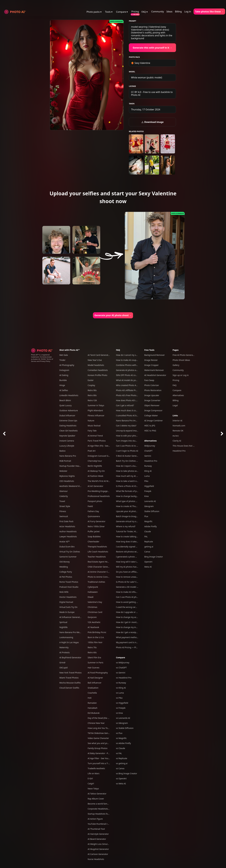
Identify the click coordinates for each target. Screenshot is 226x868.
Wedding (64, 567)
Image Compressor (153, 410)
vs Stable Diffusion (125, 728)
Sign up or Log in (181, 375)
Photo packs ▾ (94, 12)
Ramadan (92, 703)
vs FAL (119, 753)
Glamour (64, 491)
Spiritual (63, 622)
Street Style (65, 506)
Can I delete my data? (126, 426)
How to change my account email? (132, 617)
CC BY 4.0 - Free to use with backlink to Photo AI (152, 93)
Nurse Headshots (96, 859)
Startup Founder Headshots (72, 466)
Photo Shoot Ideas (181, 360)
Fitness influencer (96, 415)
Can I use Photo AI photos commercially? (135, 597)
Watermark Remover (154, 370)
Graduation (93, 688)
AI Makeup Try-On (96, 471)
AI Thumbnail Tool (96, 829)
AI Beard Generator (97, 839)
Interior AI (177, 421)
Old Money (64, 562)
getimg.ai (149, 547)
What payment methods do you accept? (135, 637)
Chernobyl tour (95, 461)
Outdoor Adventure (69, 410)
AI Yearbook (93, 627)
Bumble (63, 380)
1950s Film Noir (95, 642)
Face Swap (149, 380)
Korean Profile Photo (97, 375)
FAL (146, 536)
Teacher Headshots (97, 557)
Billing (178, 12)
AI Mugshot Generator (98, 849)
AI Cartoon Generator (98, 854)
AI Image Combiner (154, 421)
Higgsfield (149, 486)
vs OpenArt (121, 778)
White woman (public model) (147, 77)
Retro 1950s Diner (96, 526)
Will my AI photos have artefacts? (132, 567)
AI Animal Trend (95, 436)
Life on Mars (93, 773)
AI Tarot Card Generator (99, 355)
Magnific (148, 521)
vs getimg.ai (122, 763)
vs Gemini (121, 673)
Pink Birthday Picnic (97, 632)
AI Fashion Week (95, 476)
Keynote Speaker (67, 436)
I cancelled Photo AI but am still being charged (138, 415)
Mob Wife (64, 592)
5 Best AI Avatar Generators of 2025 (133, 456)
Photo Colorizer (152, 385)
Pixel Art (92, 451)
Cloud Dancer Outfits (69, 688)
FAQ (118, 350)
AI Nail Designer (95, 678)
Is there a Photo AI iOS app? (129, 486)
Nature (91, 421)
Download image (152, 122)
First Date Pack (66, 521)
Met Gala (64, 355)
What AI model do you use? (129, 380)
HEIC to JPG (150, 426)
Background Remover (155, 355)
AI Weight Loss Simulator (99, 844)
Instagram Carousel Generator (102, 456)
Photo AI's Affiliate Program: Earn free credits (137, 390)
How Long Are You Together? (101, 728)
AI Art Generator (95, 486)
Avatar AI (37, 359)
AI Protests (64, 652)
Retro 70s (92, 647)
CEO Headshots (67, 481)
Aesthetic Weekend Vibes (71, 486)
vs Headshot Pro (124, 678)
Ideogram (149, 506)
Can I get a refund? (125, 405)
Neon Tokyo (93, 789)
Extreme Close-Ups (68, 421)
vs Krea (119, 713)
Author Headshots (68, 531)
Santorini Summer (68, 557)
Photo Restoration (153, 390)
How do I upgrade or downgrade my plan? (136, 612)
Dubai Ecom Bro (67, 547)
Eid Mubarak (94, 713)
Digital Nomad (66, 602)
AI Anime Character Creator (101, 572)
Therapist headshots (97, 547)
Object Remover (152, 405)
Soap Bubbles (94, 536)
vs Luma (120, 693)
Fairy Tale (92, 431)
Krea (146, 496)
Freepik (148, 491)
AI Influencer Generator (71, 617)
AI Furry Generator (96, 521)
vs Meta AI (121, 784)
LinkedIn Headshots (69, 395)
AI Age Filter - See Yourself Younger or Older (108, 758)
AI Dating (64, 375)
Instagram (64, 370)
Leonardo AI (150, 501)
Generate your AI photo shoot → (113, 315)
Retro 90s (92, 390)
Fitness (63, 511)
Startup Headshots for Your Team (103, 814)
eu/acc (176, 436)
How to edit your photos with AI (131, 436)
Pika (146, 481)
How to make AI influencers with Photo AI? (136, 592)
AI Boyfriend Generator (70, 657)
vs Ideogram (122, 723)
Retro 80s (92, 395)
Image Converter (152, 400)
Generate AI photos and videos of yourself (136, 370)
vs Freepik (121, 708)
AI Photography (67, 365)
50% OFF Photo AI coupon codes (131, 375)
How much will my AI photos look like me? (136, 476)
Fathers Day (93, 511)
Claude (148, 531)
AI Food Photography (98, 673)
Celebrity (64, 496)
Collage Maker (151, 415)
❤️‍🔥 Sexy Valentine (141, 63)
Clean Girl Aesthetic (69, 431)
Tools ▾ (109, 12)
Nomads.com (179, 426)
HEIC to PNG (150, 431)
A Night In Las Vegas (69, 642)
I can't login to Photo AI (127, 451)
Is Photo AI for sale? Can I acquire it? (133, 582)
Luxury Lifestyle (67, 446)
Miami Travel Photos (69, 678)
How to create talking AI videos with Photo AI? (138, 536)
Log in (188, 12)
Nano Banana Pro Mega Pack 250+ (76, 632)
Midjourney (150, 446)
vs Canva (120, 768)
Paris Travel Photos (97, 441)
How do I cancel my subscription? (132, 355)
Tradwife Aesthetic (96, 768)
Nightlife (63, 627)
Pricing (135, 12)
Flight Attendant (95, 410)
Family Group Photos (98, 748)
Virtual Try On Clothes (70, 552)
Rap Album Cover (96, 799)
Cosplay (91, 385)
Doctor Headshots (68, 597)
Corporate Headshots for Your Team (105, 809)
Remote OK (178, 431)
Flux (146, 516)
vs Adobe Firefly (123, 743)
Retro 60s (92, 652)
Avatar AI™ (64, 542)
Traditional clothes (96, 582)
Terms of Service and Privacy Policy (42, 360)
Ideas (169, 12)
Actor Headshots (67, 526)
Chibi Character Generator (100, 567)
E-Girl (90, 778)
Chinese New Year (96, 723)
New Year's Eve (95, 360)
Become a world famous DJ (100, 804)
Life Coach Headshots (98, 552)
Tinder (62, 360)
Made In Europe (67, 612)
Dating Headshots (68, 426)
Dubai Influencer (67, 415)
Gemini (148, 456)
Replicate (149, 542)
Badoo (62, 451)
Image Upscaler (152, 395)
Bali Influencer (94, 683)
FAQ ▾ (145, 12)
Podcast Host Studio (69, 587)
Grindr (62, 663)
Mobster (63, 471)
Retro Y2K (92, 400)
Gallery (176, 365)
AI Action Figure (95, 819)
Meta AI (148, 567)
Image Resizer (151, 360)
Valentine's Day (95, 602)
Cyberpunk (93, 587)
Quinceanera (94, 516)
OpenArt (148, 562)
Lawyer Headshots (68, 536)
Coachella (92, 693)
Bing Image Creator (154, 557)
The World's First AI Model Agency (104, 481)
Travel (62, 501)
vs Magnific (121, 738)
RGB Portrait (65, 461)
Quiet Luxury (66, 405)
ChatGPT (148, 451)
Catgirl (91, 784)
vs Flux (119, 733)
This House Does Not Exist (185, 446)
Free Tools (149, 350)
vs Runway (121, 683)
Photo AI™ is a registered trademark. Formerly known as (42, 357)
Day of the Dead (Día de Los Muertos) (105, 718)
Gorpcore (92, 617)
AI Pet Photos (66, 577)
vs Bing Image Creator (127, 773)
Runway (148, 466)
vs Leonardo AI (123, 718)
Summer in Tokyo (96, 405)
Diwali (91, 597)
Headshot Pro (151, 461)
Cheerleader (93, 542)
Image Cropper (151, 365)
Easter (91, 380)
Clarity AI (177, 441)
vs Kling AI (121, 688)
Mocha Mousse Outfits (70, 683)
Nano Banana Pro (68, 456)
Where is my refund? (126, 526)
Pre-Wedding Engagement (100, 491)
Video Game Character (98, 738)
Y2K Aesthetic (94, 622)
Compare (121, 657)
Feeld (90, 506)
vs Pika (119, 698)
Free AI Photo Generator (184, 355)
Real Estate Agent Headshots (101, 562)
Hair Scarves (93, 668)
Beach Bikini (65, 400)
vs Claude (121, 748)
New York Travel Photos (70, 673)
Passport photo (95, 501)
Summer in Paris (95, 663)
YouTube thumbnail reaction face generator (108, 824)
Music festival (94, 426)
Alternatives (150, 441)
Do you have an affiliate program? (132, 572)
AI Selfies (64, 390)
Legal (175, 405)
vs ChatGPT (121, 668)
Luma (147, 476)
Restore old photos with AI (128, 552)
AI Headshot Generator (155, 375)
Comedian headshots (98, 370)
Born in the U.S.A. (96, 637)
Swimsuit (64, 516)
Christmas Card (95, 612)
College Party (66, 572)
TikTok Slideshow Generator (101, 733)
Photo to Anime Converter (100, 577)
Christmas (92, 607)
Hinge (62, 385)
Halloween (93, 592)
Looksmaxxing (66, 637)
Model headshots (96, 365)
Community (158, 12)
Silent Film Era (94, 657)
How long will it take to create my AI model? (137, 562)
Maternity (64, 647)
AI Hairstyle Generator (98, 834)
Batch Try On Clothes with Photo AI (133, 461)
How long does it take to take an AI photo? (136, 542)
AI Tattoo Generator (97, 794)
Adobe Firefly (150, 526)
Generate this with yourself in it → (152, 48)
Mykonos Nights (67, 476)
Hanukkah (92, 708)
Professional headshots (99, 496)
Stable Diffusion (152, 511)
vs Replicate (122, 758)
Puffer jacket (94, 531)
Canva (147, 552)
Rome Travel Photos (69, 582)
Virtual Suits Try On (68, 607)
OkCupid (63, 668)
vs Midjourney (123, 663)
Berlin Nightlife (95, 466)
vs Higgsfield (122, 703)
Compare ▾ (122, 12)
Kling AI (148, 471)
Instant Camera (67, 441)
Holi (90, 698)
